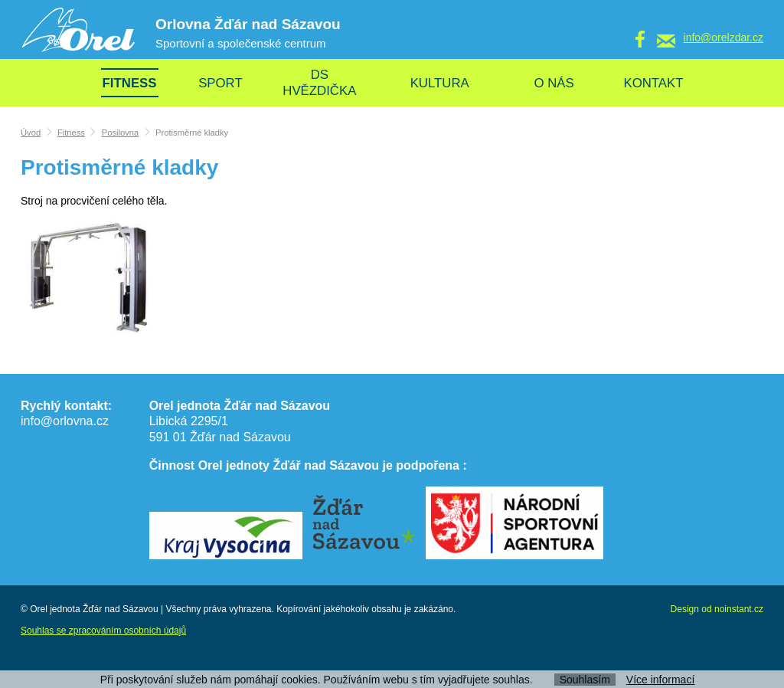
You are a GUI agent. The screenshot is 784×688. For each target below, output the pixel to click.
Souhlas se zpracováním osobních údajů (103, 631)
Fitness (71, 133)
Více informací (660, 680)
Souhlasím (585, 680)
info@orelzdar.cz (724, 38)
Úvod (31, 133)
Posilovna (121, 133)
